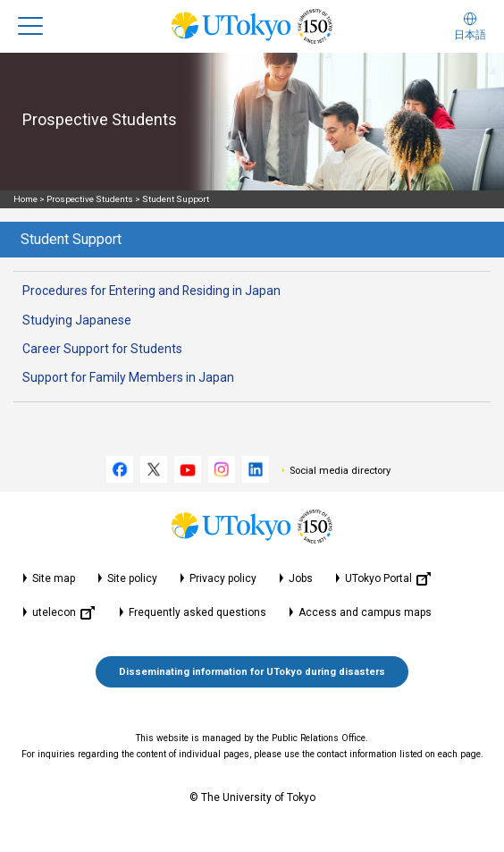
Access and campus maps (365, 612)
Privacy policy (223, 578)
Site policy (132, 578)
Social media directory (340, 471)
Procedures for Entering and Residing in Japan (151, 291)
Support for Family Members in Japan (128, 377)
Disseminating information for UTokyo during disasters (252, 672)
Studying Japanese (77, 320)
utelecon (63, 613)
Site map (54, 578)
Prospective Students (90, 199)
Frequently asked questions (197, 612)
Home (25, 199)
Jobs (301, 578)
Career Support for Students (102, 349)
